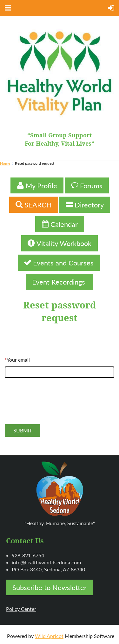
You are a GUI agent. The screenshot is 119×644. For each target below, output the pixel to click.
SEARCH (34, 205)
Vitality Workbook (60, 243)
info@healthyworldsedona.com (46, 562)
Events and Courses (59, 263)
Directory (85, 205)
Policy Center (21, 609)
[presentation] (53, 408)
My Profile (37, 186)
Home (5, 163)
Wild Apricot (49, 636)
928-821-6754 (28, 555)
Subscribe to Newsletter (50, 587)
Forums (87, 186)
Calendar (60, 224)
